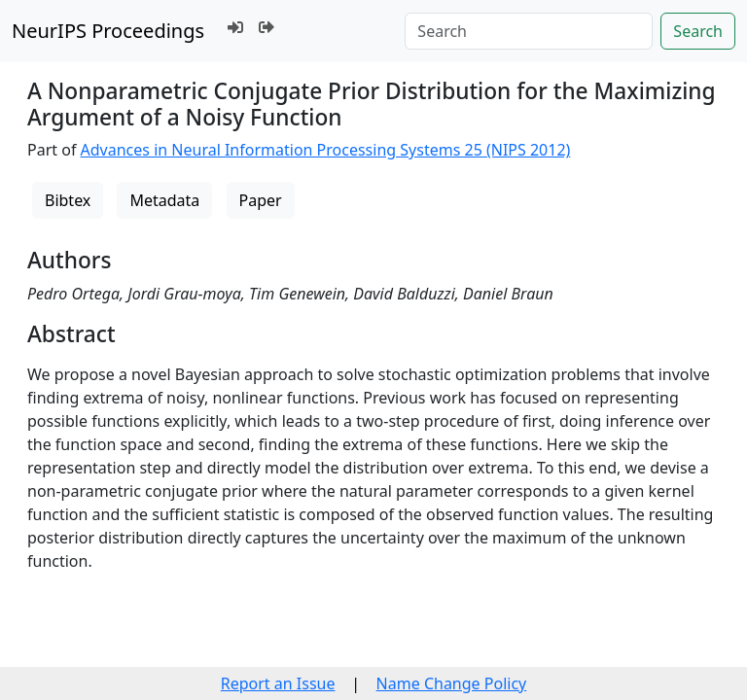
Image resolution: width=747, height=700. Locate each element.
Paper (261, 200)
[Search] (529, 31)
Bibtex (68, 200)
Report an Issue (278, 683)
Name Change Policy (452, 683)
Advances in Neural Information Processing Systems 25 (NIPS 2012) (326, 150)
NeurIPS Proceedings (108, 31)
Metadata (164, 200)
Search (698, 31)
